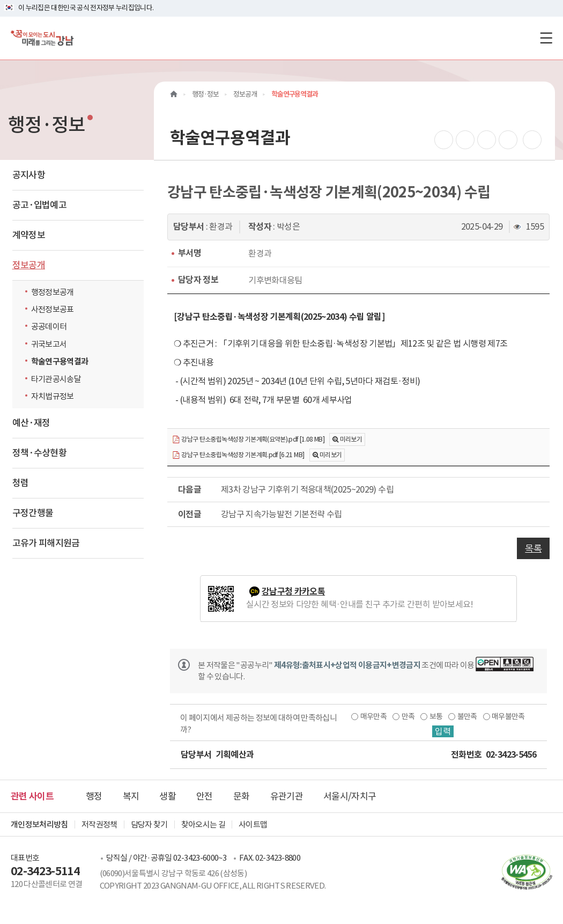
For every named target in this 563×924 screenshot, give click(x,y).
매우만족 (373, 716)
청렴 (21, 483)
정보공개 (29, 265)
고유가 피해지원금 (46, 543)
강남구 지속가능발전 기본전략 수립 (281, 514)
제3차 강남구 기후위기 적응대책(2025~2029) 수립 (307, 489)
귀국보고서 (49, 344)
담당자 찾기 (149, 824)
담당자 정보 (198, 280)
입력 (443, 731)
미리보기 (351, 439)
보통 (436, 716)
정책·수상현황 (39, 453)
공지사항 (29, 175)
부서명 (190, 253)
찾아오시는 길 (203, 824)
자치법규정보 (55, 396)
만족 (408, 716)
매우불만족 (508, 716)
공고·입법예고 (39, 205)
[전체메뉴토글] (546, 38)
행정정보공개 (53, 292)
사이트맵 (253, 824)
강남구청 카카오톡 (293, 592)
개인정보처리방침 (39, 824)
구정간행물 (33, 513)
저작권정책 (99, 824)
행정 (94, 796)
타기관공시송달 (56, 379)
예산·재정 (31, 423)
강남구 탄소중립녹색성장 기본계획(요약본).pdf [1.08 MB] (248, 440)
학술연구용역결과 (60, 361)
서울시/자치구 (350, 796)
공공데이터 (49, 327)
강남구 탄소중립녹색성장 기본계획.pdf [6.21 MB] (238, 455)
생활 (168, 796)
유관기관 (287, 796)
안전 (205, 796)
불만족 (467, 716)
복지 (131, 796)
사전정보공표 (53, 309)
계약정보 (29, 235)
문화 (242, 796)
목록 (533, 548)
